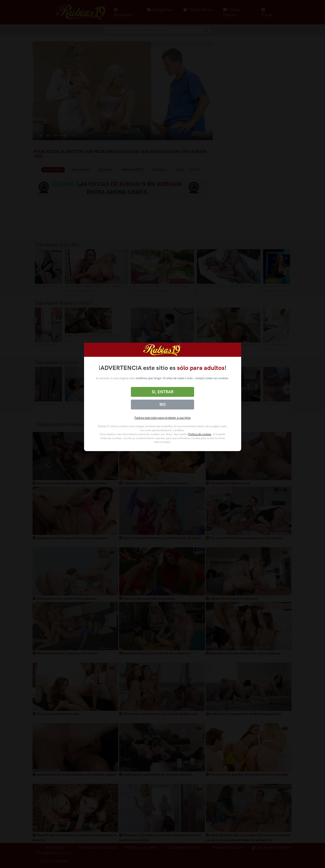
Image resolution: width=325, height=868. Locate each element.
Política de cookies (200, 434)
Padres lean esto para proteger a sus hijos (162, 418)
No (162, 405)
